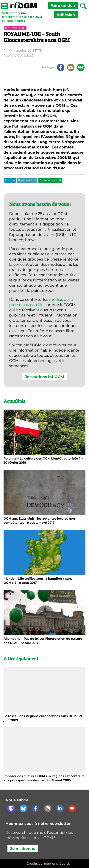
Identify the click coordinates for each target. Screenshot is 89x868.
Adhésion (66, 15)
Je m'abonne (23, 849)
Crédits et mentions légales (48, 864)
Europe (10, 180)
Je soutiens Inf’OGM (45, 377)
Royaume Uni (27, 180)
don (63, 5)
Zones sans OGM (50, 180)
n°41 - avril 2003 (15, 28)
